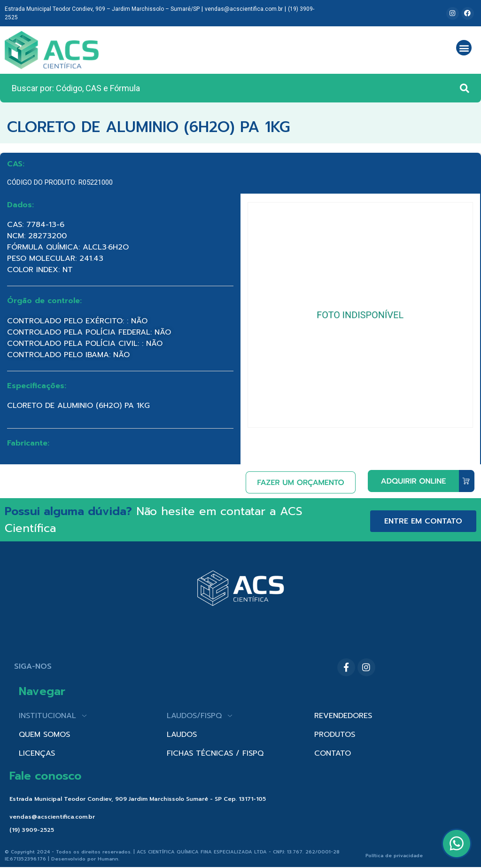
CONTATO (333, 753)
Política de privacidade (394, 856)
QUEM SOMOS (44, 735)
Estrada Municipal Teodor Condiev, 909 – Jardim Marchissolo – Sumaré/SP (102, 9)
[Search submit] (465, 88)
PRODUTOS (335, 735)
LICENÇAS (37, 753)
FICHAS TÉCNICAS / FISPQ (215, 753)
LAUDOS (182, 735)
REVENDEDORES (343, 716)
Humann (108, 859)
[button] (464, 48)
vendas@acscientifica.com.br (244, 9)
